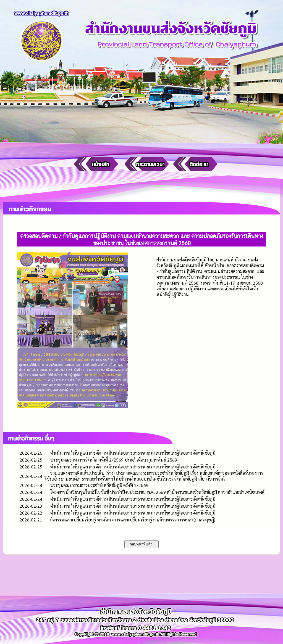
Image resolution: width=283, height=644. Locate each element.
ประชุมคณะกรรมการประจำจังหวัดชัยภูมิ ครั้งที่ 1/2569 (99, 485)
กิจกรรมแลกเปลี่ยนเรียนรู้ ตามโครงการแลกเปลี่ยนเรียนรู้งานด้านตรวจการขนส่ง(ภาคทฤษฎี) (133, 520)
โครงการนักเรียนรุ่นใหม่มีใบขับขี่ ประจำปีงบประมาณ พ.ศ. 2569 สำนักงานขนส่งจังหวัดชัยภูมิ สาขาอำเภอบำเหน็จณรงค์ (157, 492)
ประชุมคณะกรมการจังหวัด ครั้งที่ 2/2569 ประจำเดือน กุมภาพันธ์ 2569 (114, 460)
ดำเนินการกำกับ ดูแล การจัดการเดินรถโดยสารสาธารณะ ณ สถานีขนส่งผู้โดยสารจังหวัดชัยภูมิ (133, 453)
